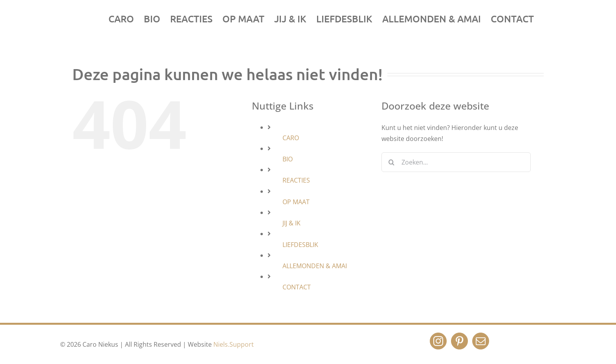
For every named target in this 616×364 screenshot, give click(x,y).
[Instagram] (438, 341)
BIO (288, 159)
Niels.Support (234, 344)
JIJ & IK (291, 223)
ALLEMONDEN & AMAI (315, 266)
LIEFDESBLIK (300, 245)
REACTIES (296, 180)
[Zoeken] (391, 162)
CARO (291, 138)
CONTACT (297, 287)
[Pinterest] (459, 341)
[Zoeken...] (456, 162)
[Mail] (481, 341)
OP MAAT (296, 202)
